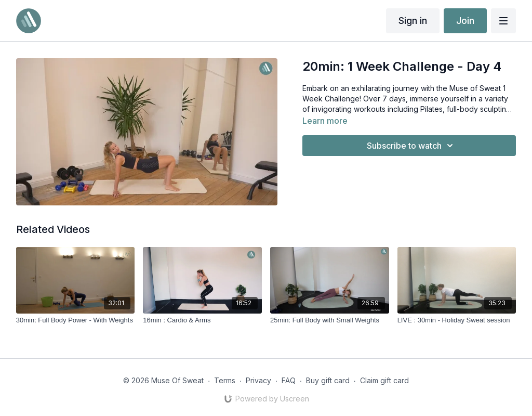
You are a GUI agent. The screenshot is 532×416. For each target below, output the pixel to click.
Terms (225, 380)
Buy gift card (328, 380)
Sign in (413, 21)
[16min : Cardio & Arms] (202, 320)
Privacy (258, 380)
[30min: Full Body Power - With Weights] (76, 320)
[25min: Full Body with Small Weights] (330, 320)
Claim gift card (384, 380)
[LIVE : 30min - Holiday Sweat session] (457, 320)
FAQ (289, 380)
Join (465, 21)
